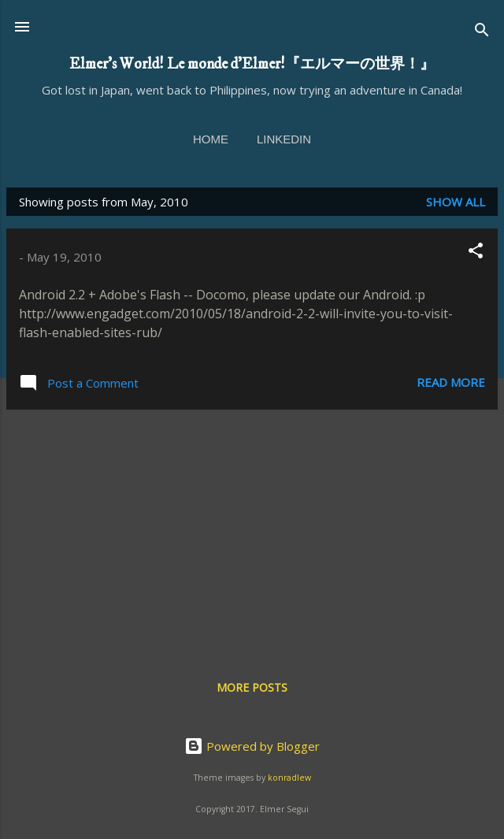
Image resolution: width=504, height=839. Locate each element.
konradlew (289, 778)
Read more (451, 382)
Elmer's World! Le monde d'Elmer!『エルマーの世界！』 (252, 64)
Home (211, 139)
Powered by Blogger (252, 746)
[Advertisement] (252, 533)
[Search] (482, 32)
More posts (252, 687)
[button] (476, 253)
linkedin (284, 139)
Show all (456, 202)
